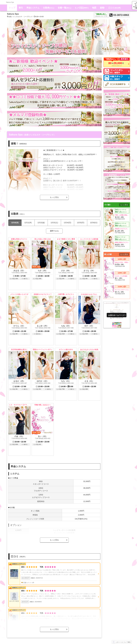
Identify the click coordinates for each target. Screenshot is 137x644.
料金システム (33, 8)
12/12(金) (41, 223)
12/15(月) (81, 223)
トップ (12, 8)
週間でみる (54, 231)
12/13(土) (54, 223)
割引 (21, 8)
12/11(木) (28, 223)
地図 (94, 8)
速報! (102, 8)
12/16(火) (94, 223)
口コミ (115, 8)
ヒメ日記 (82, 8)
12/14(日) (67, 223)
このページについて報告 (122, 642)
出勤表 (49, 8)
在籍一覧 (64, 8)
